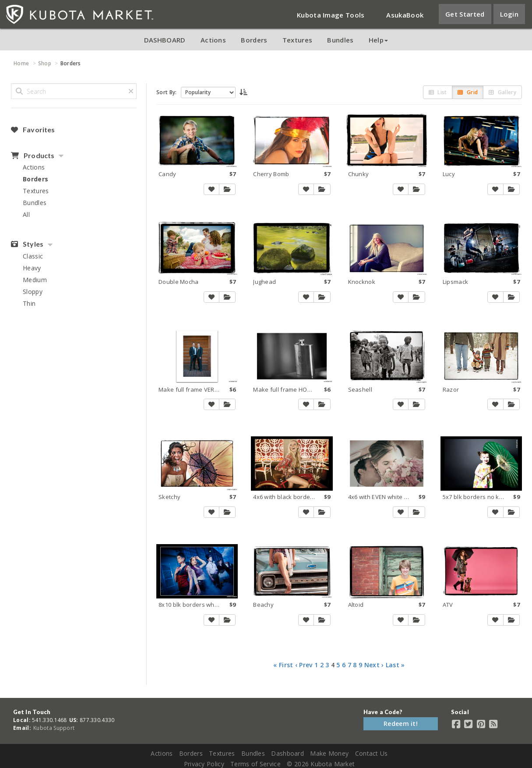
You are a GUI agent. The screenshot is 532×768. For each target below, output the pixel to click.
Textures (297, 40)
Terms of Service (255, 764)
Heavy (32, 268)
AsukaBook (405, 15)
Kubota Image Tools (331, 15)
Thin (29, 303)
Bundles (340, 40)
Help (378, 40)
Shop (45, 63)
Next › (374, 665)
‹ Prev (304, 665)
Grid (468, 92)
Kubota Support (54, 728)
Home (21, 63)
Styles (27, 244)
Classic (33, 256)
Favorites (33, 130)
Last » (395, 665)
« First (283, 665)
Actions (213, 40)
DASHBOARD (165, 40)
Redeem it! (401, 724)
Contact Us (372, 753)
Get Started (465, 14)
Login (509, 14)
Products (33, 156)
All (26, 214)
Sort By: (166, 92)
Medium (35, 280)
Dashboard (287, 753)
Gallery (502, 92)
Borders (254, 40)
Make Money (329, 753)
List (438, 92)
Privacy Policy (204, 764)
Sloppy (33, 292)
